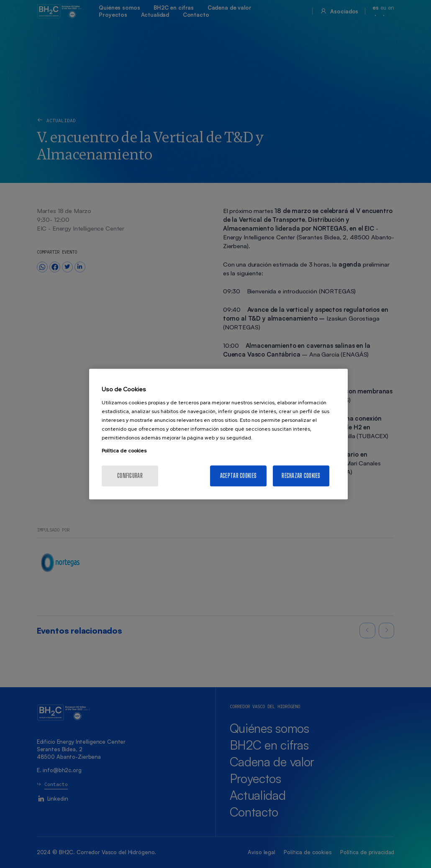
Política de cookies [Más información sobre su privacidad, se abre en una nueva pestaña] (124, 451)
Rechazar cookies (301, 476)
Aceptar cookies (238, 476)
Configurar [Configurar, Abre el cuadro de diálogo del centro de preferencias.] (130, 476)
